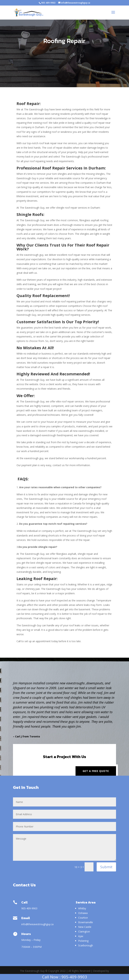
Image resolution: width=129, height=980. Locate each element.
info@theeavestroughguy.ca (38, 924)
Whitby (82, 908)
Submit (106, 867)
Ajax (81, 936)
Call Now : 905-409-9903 (65, 977)
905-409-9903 (48, 3)
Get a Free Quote (96, 771)
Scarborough (86, 945)
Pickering (83, 941)
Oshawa (83, 913)
